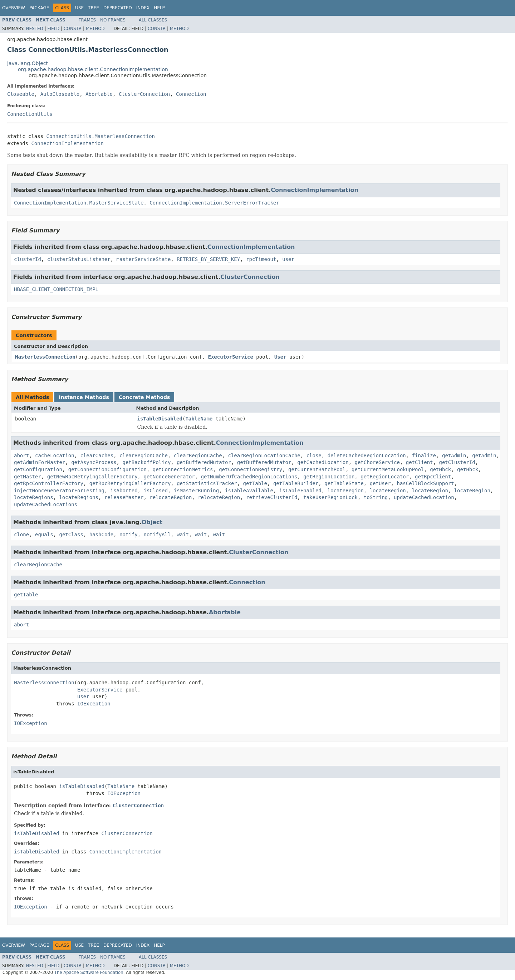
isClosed (155, 491)
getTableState (344, 483)
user (288, 259)
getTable (255, 483)
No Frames (113, 20)
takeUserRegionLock (330, 497)
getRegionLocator (385, 477)
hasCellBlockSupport (426, 483)
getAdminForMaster (40, 462)
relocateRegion (171, 497)
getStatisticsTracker (207, 483)
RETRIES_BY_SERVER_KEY (208, 259)
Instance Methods (84, 397)
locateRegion (346, 491)
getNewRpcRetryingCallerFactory (92, 477)
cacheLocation (55, 455)
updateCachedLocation (424, 497)
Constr (73, 29)
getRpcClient (433, 477)
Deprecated (118, 8)
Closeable (21, 94)
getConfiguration (38, 469)
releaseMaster (124, 497)
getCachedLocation (323, 462)
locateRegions (34, 497)
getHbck (440, 469)
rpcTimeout (261, 259)
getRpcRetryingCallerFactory (130, 483)
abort (21, 455)
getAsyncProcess (94, 462)
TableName (199, 419)
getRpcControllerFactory (49, 483)
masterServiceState (144, 259)
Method (95, 29)
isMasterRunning (196, 491)
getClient (420, 462)
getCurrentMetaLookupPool (388, 469)
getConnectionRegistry (251, 469)
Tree (94, 8)
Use (79, 8)
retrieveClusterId (272, 497)
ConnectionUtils (30, 114)
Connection (191, 94)
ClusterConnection (144, 94)
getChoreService (377, 462)
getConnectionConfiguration (107, 469)
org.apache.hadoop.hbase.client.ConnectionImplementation (93, 69)
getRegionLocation (329, 477)
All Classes (153, 20)
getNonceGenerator (169, 477)
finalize (424, 455)
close (314, 455)
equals (44, 535)
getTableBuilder (296, 483)
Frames (87, 20)
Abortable (99, 94)
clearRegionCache (144, 455)
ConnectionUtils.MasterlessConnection (101, 136)
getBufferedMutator (204, 462)
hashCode (101, 535)
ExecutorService (230, 357)
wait (183, 535)
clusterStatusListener (79, 259)
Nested (34, 29)
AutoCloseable (60, 94)
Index (143, 8)
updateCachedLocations (46, 504)
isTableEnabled (300, 491)
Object (152, 522)
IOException (94, 704)
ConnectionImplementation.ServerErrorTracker (214, 203)
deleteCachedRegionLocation (367, 455)
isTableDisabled (160, 419)
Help (159, 8)
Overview (14, 8)
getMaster (28, 477)
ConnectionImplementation (67, 143)
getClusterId (457, 462)
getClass (71, 535)
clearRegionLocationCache (264, 455)
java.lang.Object (28, 63)
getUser (380, 483)
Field (53, 29)
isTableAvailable (249, 491)
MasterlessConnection (45, 357)
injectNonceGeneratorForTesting (59, 491)
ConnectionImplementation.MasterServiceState (79, 203)
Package (39, 8)
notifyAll (157, 535)
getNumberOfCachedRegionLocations (249, 477)
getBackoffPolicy (146, 462)
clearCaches (97, 455)
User (280, 357)
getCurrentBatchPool (317, 469)
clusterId (28, 259)
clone (21, 535)
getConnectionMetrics (183, 469)
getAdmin (454, 455)
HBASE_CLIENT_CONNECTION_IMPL (56, 289)
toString (376, 497)
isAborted (124, 491)
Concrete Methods (144, 397)
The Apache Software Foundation (89, 972)
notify (129, 535)
